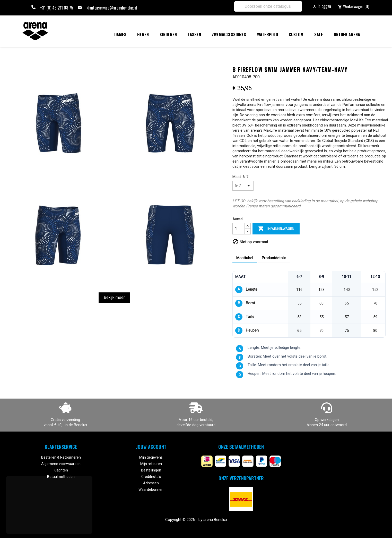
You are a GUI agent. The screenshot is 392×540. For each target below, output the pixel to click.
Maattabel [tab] (245, 258)
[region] (309, 304)
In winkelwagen (276, 229)
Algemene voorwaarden (61, 464)
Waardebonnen (151, 490)
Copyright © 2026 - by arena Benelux (196, 520)
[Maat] (243, 186)
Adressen (151, 483)
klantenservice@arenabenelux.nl (112, 8)
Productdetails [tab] (274, 258)
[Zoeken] (268, 6)
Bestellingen (151, 470)
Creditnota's (151, 477)
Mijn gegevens (151, 457)
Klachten (61, 470)
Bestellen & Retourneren (61, 457)
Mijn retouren (151, 464)
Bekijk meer (114, 297)
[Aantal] (239, 229)
